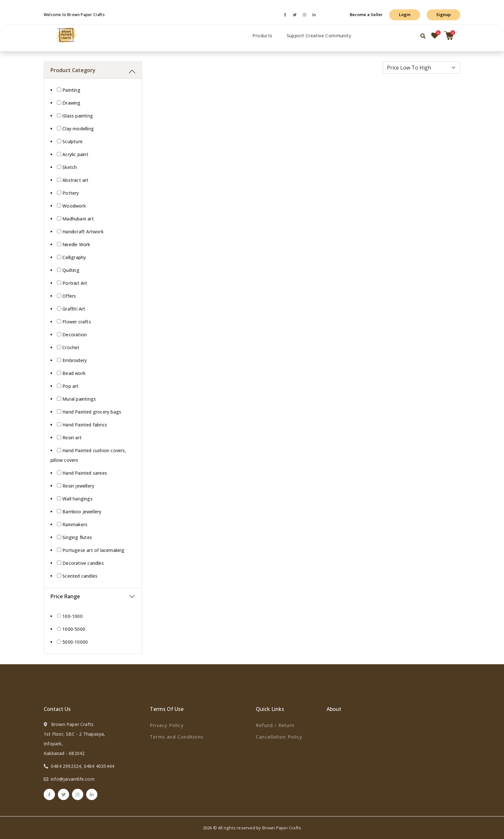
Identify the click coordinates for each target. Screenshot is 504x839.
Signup (443, 14)
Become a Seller (366, 14)
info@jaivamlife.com (73, 779)
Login (405, 14)
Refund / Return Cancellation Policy (279, 731)
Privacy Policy (167, 725)
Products (262, 36)
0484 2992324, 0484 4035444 (82, 766)
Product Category (73, 70)
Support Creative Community (319, 36)
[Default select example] (422, 68)
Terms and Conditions (177, 737)
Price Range (65, 596)
